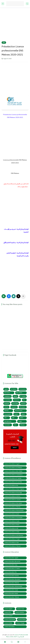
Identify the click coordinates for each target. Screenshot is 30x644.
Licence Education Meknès (12, 583)
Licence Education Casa (11, 565)
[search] (27, 4)
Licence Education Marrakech (12, 579)
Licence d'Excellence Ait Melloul (13, 468)
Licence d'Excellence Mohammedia (14, 510)
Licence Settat (8, 623)
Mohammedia (19, 411)
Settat (21, 418)
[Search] (12, 642)
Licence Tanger (20, 623)
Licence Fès (8, 612)
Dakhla (15, 396)
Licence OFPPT (8, 616)
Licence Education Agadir (11, 558)
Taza (15, 425)
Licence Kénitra (20, 612)
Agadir (6, 389)
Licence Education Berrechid (12, 561)
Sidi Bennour (8, 421)
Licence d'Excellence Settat (12, 532)
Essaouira (16, 400)
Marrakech (23, 407)
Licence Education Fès (10, 572)
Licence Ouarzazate (10, 620)
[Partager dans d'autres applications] (23, 296)
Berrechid (7, 393)
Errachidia (7, 400)
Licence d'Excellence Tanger (12, 539)
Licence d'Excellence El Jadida (13, 478)
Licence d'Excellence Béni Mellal (13, 471)
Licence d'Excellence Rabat (12, 525)
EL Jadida (23, 396)
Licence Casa (21, 609)
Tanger (20, 421)
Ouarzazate (7, 414)
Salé (13, 418)
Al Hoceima (23, 389)
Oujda (16, 414)
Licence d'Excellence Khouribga (13, 493)
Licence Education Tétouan (12, 597)
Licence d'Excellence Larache (12, 500)
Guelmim (7, 403)
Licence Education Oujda (11, 590)
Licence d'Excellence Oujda (12, 521)
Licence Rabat (22, 620)
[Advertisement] (15, 25)
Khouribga (15, 403)
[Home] (5, 642)
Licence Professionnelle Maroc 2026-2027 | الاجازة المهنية (17, 636)
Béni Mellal (19, 393)
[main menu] (3, 4)
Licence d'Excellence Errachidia (13, 482)
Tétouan (22, 425)
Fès (24, 400)
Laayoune (14, 407)
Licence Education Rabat (11, 593)
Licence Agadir (8, 609)
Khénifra (23, 403)
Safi (5, 418)
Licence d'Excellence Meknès (12, 507)
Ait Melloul (14, 389)
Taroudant (7, 425)
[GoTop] (25, 642)
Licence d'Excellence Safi (11, 528)
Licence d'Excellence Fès (11, 485)
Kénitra (6, 407)
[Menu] (18, 642)
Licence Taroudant (9, 627)
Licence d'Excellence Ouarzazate (13, 518)
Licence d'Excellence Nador (12, 514)
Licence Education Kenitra (12, 576)
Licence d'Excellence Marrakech (13, 503)
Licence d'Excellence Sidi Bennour (14, 535)
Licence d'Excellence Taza (11, 543)
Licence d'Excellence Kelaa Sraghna (14, 489)
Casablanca (7, 396)
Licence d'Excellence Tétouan (12, 546)
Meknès (6, 411)
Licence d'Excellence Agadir (12, 464)
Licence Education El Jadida (12, 569)
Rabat (23, 414)
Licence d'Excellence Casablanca (13, 475)
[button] (9, 296)
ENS (4, 43)
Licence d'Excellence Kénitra (12, 496)
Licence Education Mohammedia (13, 586)
